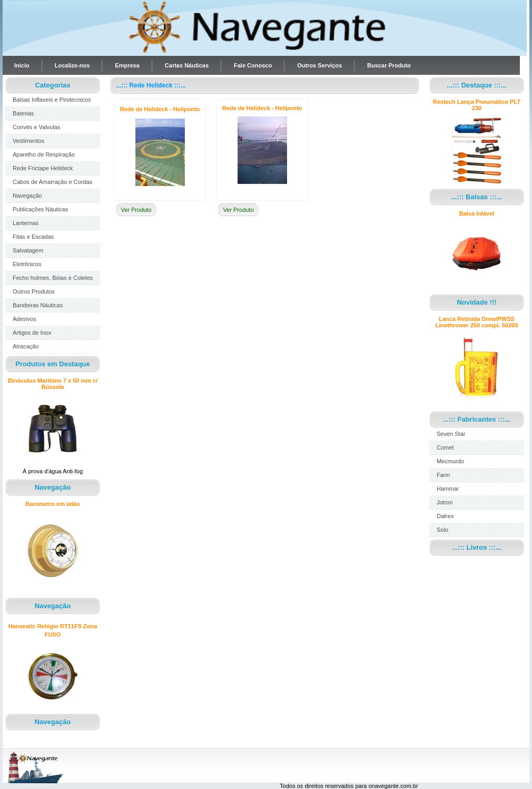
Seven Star (451, 434)
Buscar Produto (389, 65)
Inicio (22, 65)
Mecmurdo (450, 461)
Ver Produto (136, 210)
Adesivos (24, 319)
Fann (443, 475)
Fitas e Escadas (33, 237)
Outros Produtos (34, 291)
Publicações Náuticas (40, 209)
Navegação (27, 196)
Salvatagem (28, 250)
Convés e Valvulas (36, 127)
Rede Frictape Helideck (43, 168)
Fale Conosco (253, 65)
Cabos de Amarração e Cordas (52, 182)
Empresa (127, 65)
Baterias (23, 113)
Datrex (445, 516)
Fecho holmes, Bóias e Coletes (53, 278)
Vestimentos (28, 141)
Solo (442, 530)
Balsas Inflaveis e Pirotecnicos (52, 100)
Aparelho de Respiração (44, 154)
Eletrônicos (27, 264)
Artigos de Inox (32, 333)
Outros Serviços (319, 65)
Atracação (26, 346)
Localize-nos (72, 65)
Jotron (445, 502)
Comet (445, 447)
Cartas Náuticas (187, 65)
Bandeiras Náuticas (38, 305)
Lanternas (26, 223)
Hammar (448, 489)
